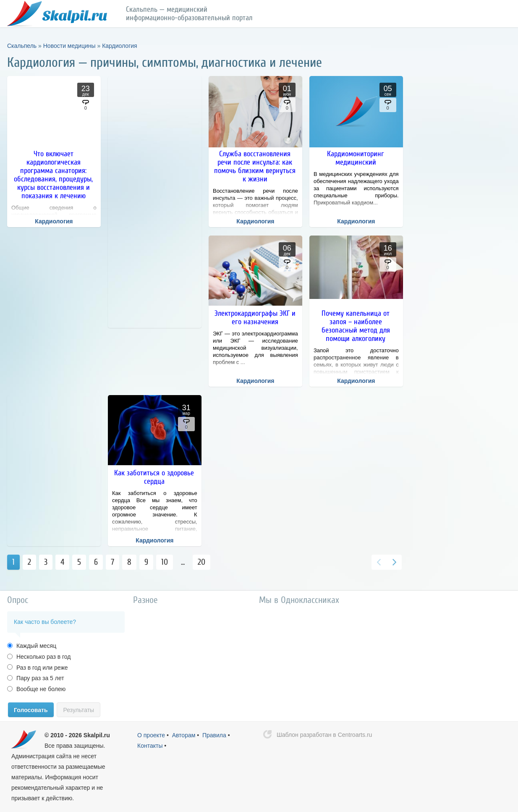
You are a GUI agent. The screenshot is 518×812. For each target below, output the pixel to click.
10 (165, 562)
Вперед (394, 562)
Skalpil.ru (97, 735)
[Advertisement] (155, 202)
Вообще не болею (40, 689)
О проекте (151, 735)
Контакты (150, 746)
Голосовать (31, 710)
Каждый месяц (35, 646)
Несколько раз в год (43, 657)
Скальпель (57, 14)
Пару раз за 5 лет (39, 678)
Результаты (78, 710)
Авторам (184, 735)
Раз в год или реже (41, 668)
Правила (214, 735)
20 (201, 562)
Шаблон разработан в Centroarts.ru (324, 735)
